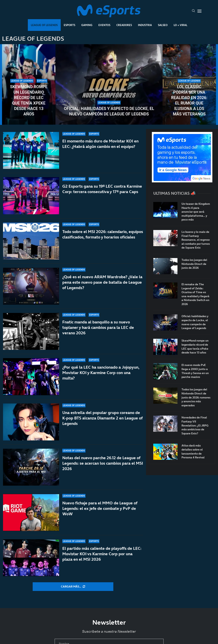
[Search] (193, 11)
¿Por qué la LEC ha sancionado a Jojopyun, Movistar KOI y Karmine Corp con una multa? (101, 380)
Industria (145, 25)
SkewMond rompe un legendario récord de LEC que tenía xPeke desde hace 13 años (29, 100)
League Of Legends (44, 25)
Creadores (124, 25)
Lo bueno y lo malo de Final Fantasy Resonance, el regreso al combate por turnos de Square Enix (196, 240)
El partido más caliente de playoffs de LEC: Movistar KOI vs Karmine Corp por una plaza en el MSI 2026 (102, 554)
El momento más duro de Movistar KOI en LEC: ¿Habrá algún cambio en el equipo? (100, 144)
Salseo (163, 25)
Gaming (87, 25)
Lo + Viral (180, 25)
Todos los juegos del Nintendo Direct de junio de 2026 (194, 264)
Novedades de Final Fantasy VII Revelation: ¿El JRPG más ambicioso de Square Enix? (195, 425)
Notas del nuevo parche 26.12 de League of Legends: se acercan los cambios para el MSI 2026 (103, 463)
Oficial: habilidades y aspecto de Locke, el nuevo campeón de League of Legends (109, 111)
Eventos (104, 25)
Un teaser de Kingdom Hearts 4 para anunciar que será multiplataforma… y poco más (196, 212)
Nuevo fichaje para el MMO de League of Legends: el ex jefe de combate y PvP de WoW (100, 508)
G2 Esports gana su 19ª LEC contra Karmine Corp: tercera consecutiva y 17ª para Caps (102, 189)
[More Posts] (73, 587)
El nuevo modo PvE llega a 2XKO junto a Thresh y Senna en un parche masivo (195, 371)
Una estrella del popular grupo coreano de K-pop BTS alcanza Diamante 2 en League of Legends (102, 418)
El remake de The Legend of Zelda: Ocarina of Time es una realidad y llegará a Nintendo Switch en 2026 (195, 294)
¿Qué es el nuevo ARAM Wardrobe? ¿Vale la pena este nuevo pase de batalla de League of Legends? (102, 282)
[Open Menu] (199, 11)
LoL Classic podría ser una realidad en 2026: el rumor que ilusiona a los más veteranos (189, 100)
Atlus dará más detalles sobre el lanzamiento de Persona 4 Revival (193, 452)
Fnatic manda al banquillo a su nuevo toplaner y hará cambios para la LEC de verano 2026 (98, 329)
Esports (69, 25)
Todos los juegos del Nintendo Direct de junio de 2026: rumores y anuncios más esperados (196, 397)
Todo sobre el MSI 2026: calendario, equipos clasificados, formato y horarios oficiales (103, 234)
